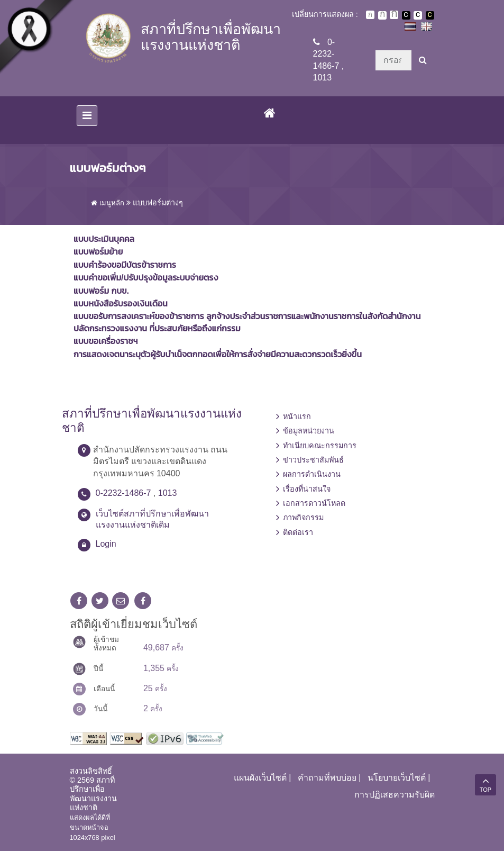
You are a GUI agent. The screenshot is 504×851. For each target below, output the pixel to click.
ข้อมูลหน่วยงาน (309, 431)
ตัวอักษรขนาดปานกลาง (382, 15)
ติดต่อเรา (298, 532)
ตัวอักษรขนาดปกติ (370, 15)
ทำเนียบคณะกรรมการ (320, 446)
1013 (323, 78)
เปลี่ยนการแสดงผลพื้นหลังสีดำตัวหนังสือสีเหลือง (430, 15)
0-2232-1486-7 (326, 54)
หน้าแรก (297, 417)
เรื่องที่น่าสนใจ (307, 489)
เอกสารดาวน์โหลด (314, 503)
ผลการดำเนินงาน (312, 474)
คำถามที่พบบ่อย (327, 778)
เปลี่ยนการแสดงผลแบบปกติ (418, 15)
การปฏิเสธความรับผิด (395, 795)
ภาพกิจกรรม (303, 518)
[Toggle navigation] (87, 116)
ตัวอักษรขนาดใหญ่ (394, 15)
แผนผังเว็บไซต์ (260, 778)
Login (106, 544)
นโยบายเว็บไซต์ (397, 778)
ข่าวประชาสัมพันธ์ (313, 460)
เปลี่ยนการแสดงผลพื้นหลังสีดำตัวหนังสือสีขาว (406, 15)
